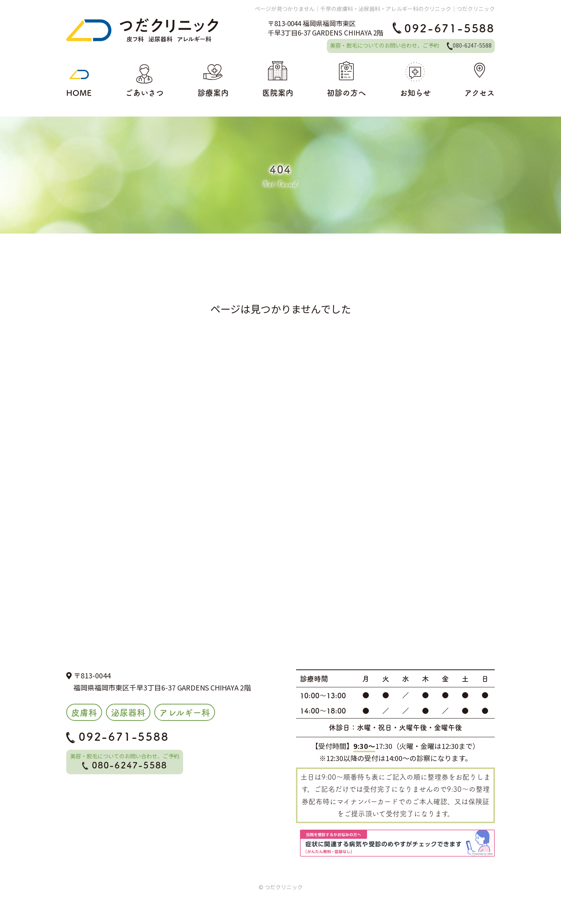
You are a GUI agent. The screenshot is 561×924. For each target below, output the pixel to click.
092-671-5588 (444, 28)
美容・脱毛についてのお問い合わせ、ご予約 (411, 45)
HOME (79, 80)
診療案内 (213, 80)
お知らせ (415, 80)
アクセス (480, 80)
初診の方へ (346, 80)
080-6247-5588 (125, 765)
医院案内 (278, 80)
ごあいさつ (144, 80)
